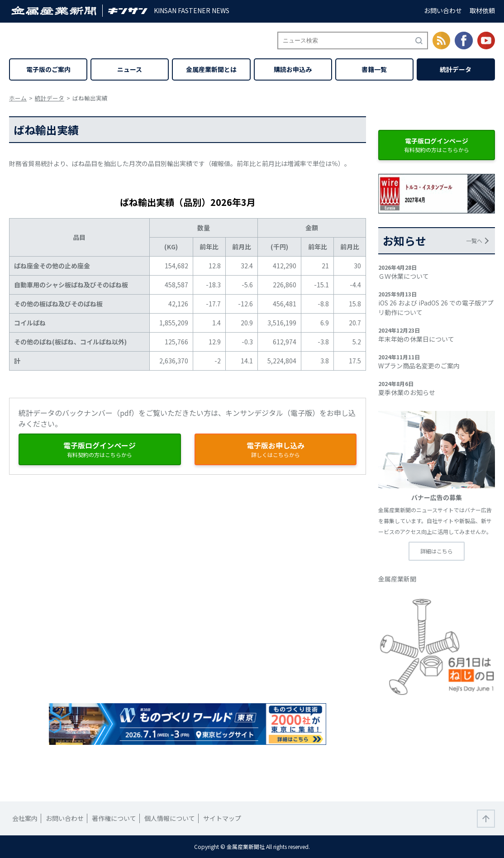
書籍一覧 (374, 69)
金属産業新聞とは (211, 69)
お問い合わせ (443, 10)
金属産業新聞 (397, 579)
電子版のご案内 (48, 69)
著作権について (114, 818)
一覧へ (474, 241)
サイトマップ (222, 818)
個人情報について (170, 818)
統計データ (456, 69)
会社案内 (25, 818)
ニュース (130, 69)
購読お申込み (293, 69)
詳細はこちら (437, 551)
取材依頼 (482, 10)
